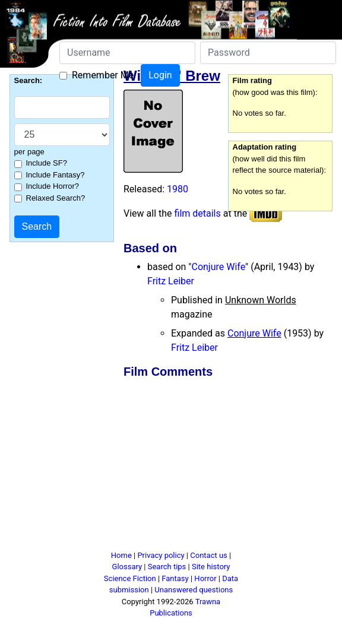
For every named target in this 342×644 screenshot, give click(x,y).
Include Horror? (53, 186)
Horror (205, 578)
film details (198, 213)
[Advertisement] (221, 467)
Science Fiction (130, 578)
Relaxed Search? (56, 198)
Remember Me (103, 75)
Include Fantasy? (56, 175)
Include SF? (47, 163)
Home (121, 555)
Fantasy (175, 578)
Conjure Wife (218, 267)
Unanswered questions (194, 590)
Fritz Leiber (171, 281)
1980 (178, 189)
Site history (211, 567)
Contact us (209, 555)
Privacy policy (161, 555)
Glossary (127, 567)
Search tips (167, 567)
